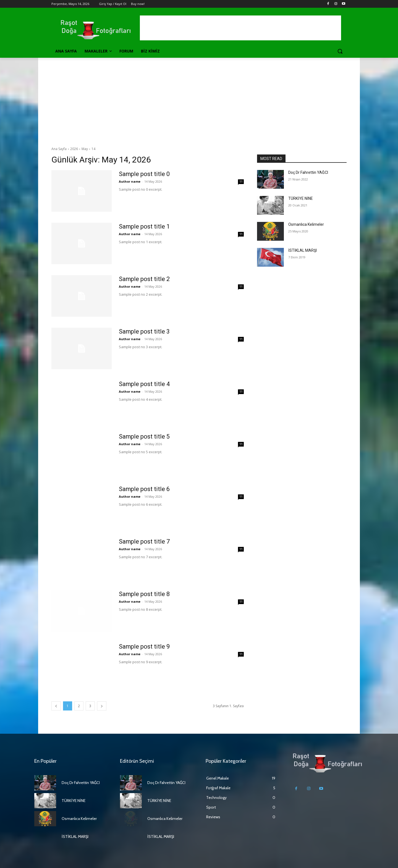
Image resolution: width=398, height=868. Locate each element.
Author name (130, 181)
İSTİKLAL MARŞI (303, 250)
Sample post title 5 (144, 436)
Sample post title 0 (144, 174)
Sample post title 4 (144, 384)
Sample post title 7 (144, 541)
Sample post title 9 (144, 647)
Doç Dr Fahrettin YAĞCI (308, 172)
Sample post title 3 (144, 331)
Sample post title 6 (144, 489)
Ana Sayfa (59, 149)
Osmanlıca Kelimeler (306, 224)
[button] (340, 51)
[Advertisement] (199, 99)
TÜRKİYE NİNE (301, 198)
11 (241, 182)
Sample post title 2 (144, 279)
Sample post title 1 (144, 226)
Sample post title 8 (144, 594)
